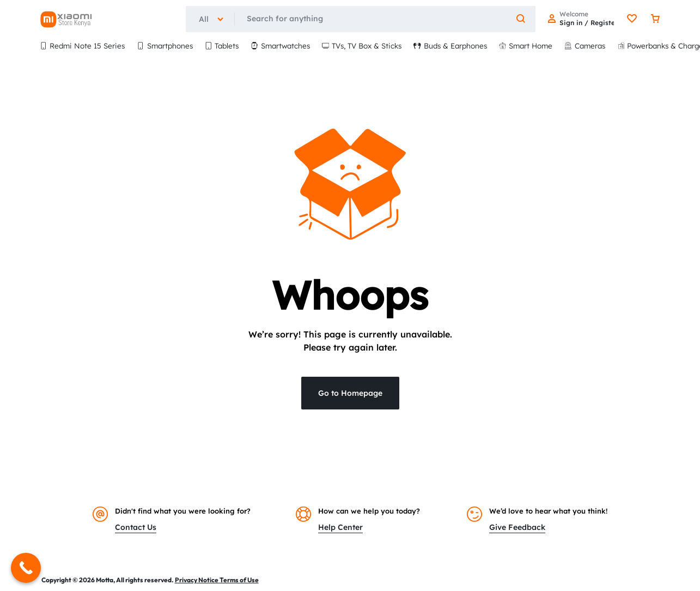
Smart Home (526, 46)
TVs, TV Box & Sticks (362, 46)
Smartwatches (280, 46)
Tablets (222, 46)
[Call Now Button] (26, 568)
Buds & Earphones (450, 46)
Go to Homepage (350, 393)
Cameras (585, 46)
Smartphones (165, 46)
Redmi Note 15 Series (83, 46)
